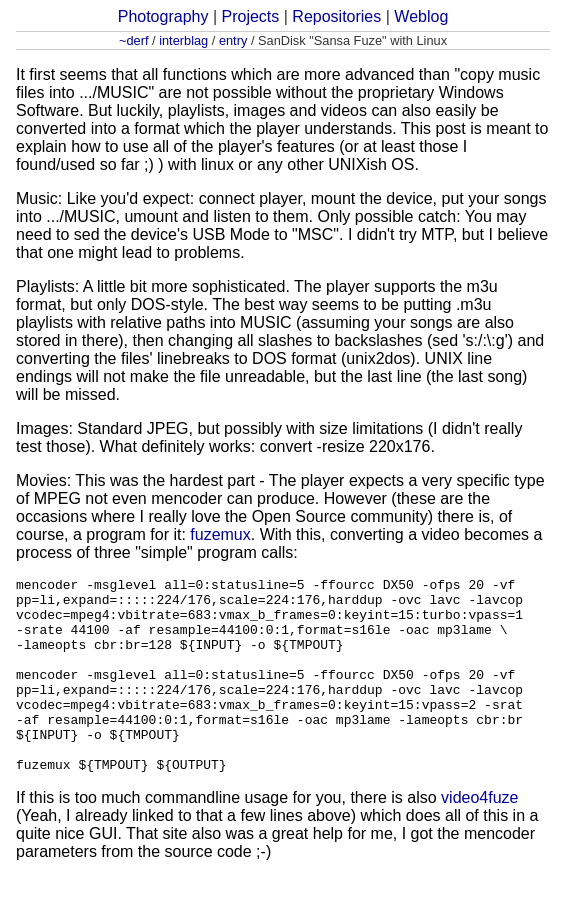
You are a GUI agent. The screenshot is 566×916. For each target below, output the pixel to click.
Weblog (421, 16)
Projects (250, 16)
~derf (134, 40)
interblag (183, 40)
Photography (163, 16)
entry (233, 40)
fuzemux (220, 534)
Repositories (336, 16)
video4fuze (479, 836)
